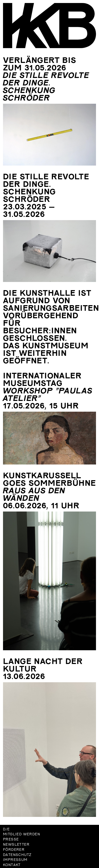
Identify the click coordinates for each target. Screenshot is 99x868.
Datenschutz (17, 855)
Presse (11, 840)
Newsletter (16, 845)
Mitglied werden (22, 834)
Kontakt (12, 865)
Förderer (14, 850)
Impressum (15, 860)
